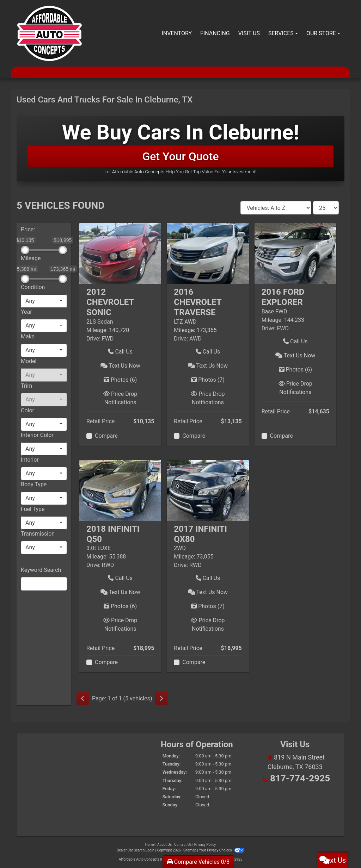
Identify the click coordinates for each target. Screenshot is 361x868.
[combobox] (44, 301)
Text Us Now (120, 366)
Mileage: (97, 330)
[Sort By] (276, 208)
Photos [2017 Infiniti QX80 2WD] (208, 606)
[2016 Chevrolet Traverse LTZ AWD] (208, 253)
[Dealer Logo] (49, 33)
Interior (30, 460)
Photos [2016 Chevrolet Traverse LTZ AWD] (208, 380)
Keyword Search (41, 570)
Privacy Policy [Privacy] (205, 845)
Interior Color (37, 435)
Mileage (31, 258)
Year (26, 312)
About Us (164, 845)
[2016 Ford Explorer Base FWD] (295, 253)
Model (29, 361)
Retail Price (100, 421)
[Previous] (83, 699)
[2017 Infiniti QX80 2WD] (208, 490)
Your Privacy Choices (222, 850)
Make (28, 336)
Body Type (34, 484)
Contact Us (183, 845)
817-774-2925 (300, 776)
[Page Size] (326, 208)
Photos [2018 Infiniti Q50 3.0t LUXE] (120, 606)
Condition (33, 287)
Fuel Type (33, 509)
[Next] (161, 699)
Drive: (93, 339)
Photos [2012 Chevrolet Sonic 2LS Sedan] (120, 380)
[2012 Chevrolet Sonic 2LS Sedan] (120, 253)
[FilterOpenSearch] (44, 584)
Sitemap (190, 850)
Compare (106, 436)
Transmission (38, 534)
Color (27, 410)
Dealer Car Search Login (136, 850)
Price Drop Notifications (120, 398)
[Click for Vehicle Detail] (120, 306)
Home (150, 845)
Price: (28, 229)
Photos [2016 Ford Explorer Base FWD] (296, 370)
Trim (26, 386)
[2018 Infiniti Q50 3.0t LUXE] (120, 490)
